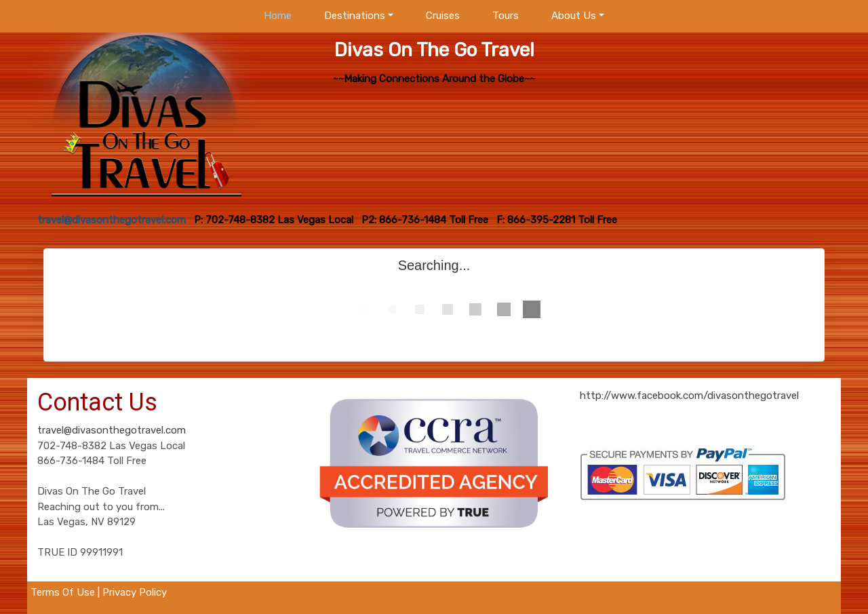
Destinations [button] (355, 16)
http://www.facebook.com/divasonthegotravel (689, 396)
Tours (506, 16)
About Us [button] (574, 16)
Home (278, 16)
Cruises (443, 16)
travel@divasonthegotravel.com (112, 430)
